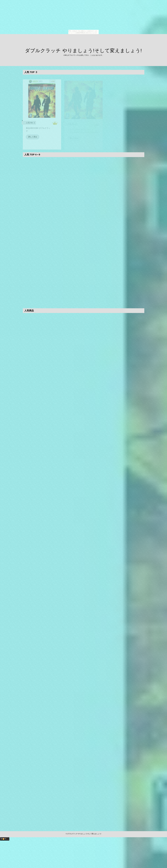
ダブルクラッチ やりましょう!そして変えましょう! (84, 51)
